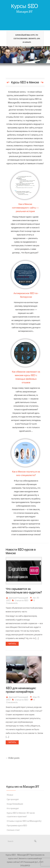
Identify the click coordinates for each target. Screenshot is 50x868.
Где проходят (13, 799)
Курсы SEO (25, 6)
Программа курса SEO (17, 826)
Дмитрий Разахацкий (18, 598)
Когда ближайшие (15, 804)
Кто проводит (13, 808)
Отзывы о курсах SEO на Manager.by (24, 821)
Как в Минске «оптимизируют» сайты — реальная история (25, 208)
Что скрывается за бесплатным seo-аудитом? (24, 591)
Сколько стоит (13, 830)
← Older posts (13, 758)
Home (10, 795)
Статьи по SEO (22, 600)
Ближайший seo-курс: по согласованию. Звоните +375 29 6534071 (25, 38)
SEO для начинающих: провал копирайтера (21, 690)
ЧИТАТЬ (12, 644)
